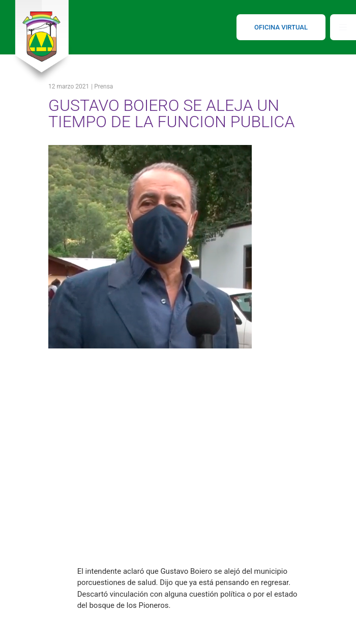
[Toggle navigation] (343, 27)
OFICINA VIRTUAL (281, 27)
